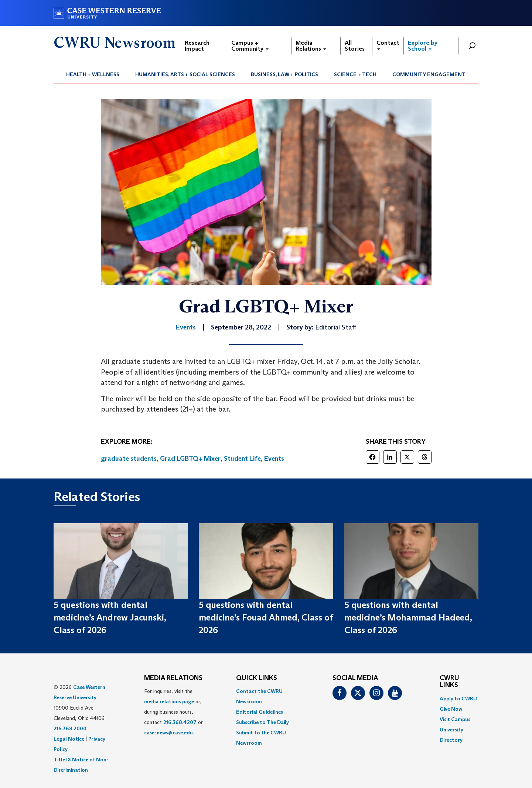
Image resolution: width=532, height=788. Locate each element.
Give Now (451, 709)
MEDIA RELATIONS (173, 678)
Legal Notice (69, 739)
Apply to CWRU (458, 699)
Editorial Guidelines (260, 712)
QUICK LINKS (257, 678)
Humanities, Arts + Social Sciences (185, 74)
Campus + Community (250, 46)
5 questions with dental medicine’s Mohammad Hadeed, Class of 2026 (408, 618)
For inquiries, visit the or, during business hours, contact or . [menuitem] (173, 712)
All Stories (355, 46)
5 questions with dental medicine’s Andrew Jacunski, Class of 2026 (110, 618)
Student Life (242, 459)
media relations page (169, 701)
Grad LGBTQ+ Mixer (190, 459)
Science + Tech (355, 74)
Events (274, 459)
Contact (388, 45)
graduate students (129, 459)
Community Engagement (429, 74)
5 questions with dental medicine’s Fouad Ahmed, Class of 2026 (266, 618)
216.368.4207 (180, 722)
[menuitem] (93, 74)
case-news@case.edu (168, 733)
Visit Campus (455, 719)
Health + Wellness (93, 74)
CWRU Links (449, 682)
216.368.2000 (70, 728)
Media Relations (311, 46)
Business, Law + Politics (284, 74)
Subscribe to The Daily (262, 722)
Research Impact (197, 46)
